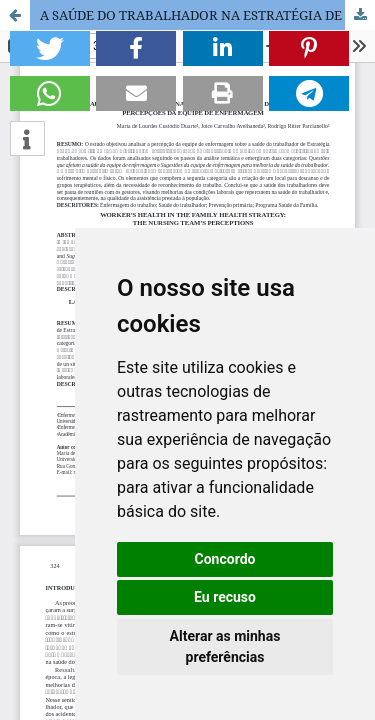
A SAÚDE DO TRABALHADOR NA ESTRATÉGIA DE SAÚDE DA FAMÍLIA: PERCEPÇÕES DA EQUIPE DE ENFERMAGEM (207, 15)
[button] (50, 48)
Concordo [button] (225, 559)
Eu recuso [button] (225, 597)
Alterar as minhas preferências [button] (225, 646)
